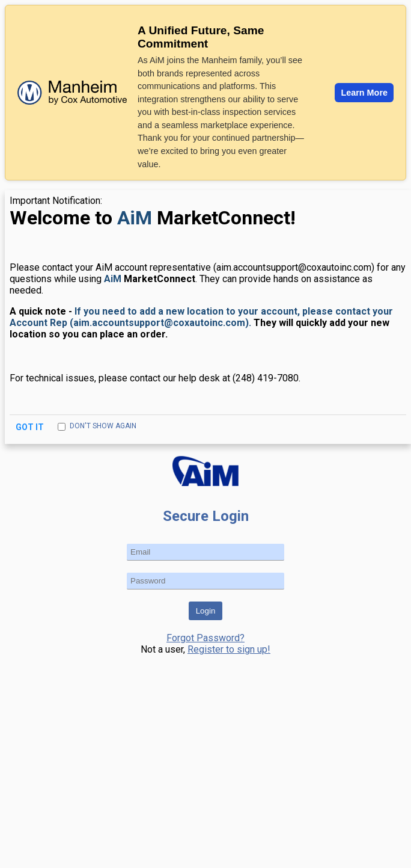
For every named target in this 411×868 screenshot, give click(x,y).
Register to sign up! (229, 649)
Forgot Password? (205, 638)
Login (206, 611)
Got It (31, 427)
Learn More (364, 93)
